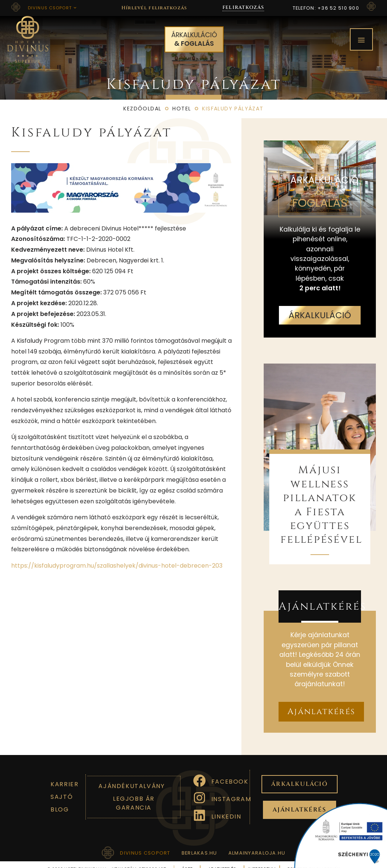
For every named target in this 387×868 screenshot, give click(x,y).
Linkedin (226, 806)
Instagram (231, 789)
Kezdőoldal (142, 99)
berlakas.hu (199, 843)
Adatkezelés (222, 860)
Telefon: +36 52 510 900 (326, 8)
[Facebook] (199, 771)
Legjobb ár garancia (134, 793)
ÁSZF (187, 860)
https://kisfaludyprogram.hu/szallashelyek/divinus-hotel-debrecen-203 (117, 556)
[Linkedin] (199, 806)
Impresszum (262, 860)
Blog (60, 799)
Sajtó (62, 787)
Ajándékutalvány (131, 776)
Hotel (182, 99)
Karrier (64, 774)
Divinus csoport (52, 8)
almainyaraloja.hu (257, 843)
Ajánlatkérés (322, 596)
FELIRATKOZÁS (243, 8)
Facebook (230, 772)
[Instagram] (199, 788)
